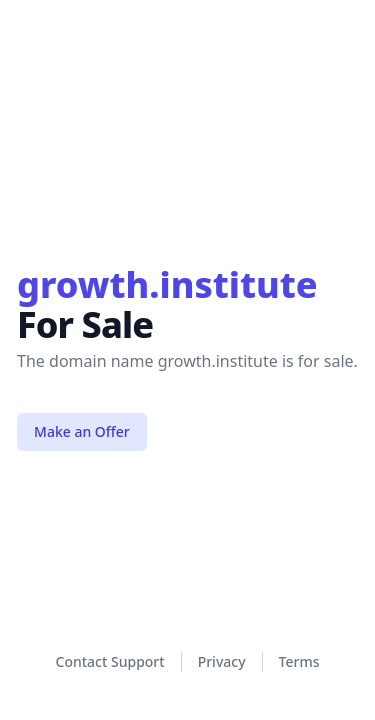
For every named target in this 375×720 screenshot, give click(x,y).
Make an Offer (82, 431)
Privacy (222, 661)
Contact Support (110, 661)
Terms (299, 661)
